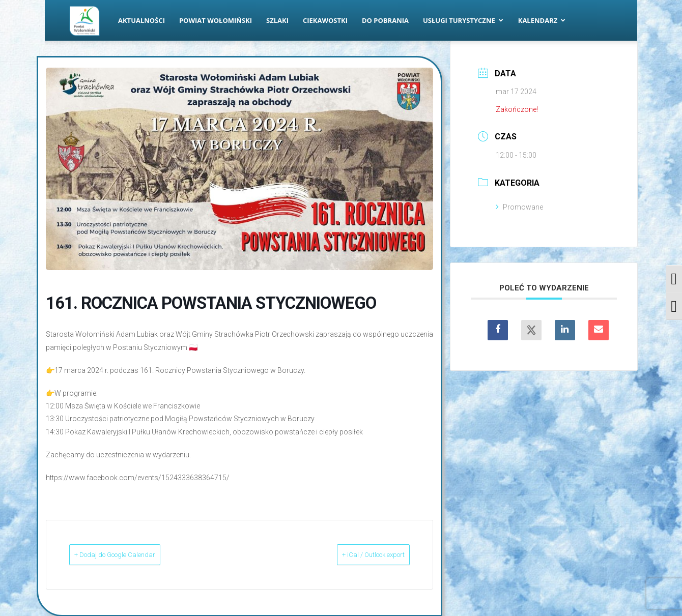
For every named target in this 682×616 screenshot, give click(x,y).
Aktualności (141, 20)
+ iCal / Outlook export (357, 554)
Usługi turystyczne (463, 20)
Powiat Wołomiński (216, 20)
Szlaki (277, 20)
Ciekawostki (325, 20)
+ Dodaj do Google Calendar (133, 554)
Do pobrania (385, 20)
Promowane (519, 207)
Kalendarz (542, 20)
